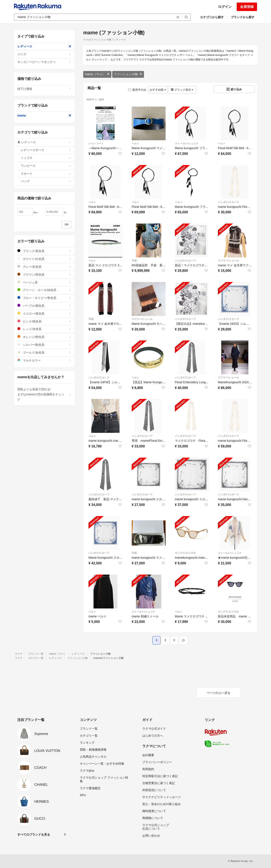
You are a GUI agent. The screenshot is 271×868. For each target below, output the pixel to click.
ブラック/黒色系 (44, 251)
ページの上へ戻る (218, 693)
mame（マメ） (97, 74)
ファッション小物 (128, 74)
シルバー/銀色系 (44, 345)
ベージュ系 (44, 282)
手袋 (134, 261)
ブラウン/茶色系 (44, 274)
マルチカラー (44, 360)
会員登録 (247, 7)
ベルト (135, 143)
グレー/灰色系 (44, 267)
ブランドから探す (243, 17)
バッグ (46, 181)
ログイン (225, 7)
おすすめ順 (158, 90)
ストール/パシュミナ (187, 143)
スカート (46, 174)
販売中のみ (137, 90)
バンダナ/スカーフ (228, 202)
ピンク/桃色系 (44, 321)
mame (44, 115)
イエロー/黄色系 (44, 313)
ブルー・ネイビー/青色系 (44, 298)
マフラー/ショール (228, 261)
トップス (46, 158)
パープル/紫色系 (44, 306)
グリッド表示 (182, 90)
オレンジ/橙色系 (44, 337)
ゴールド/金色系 (44, 352)
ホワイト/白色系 (44, 259)
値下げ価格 (44, 89)
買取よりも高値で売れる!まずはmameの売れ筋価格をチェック (44, 394)
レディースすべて (46, 150)
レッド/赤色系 (44, 329)
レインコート (96, 143)
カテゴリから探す (212, 17)
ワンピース (46, 166)
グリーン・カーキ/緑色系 (44, 290)
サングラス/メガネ (185, 553)
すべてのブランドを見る (34, 835)
